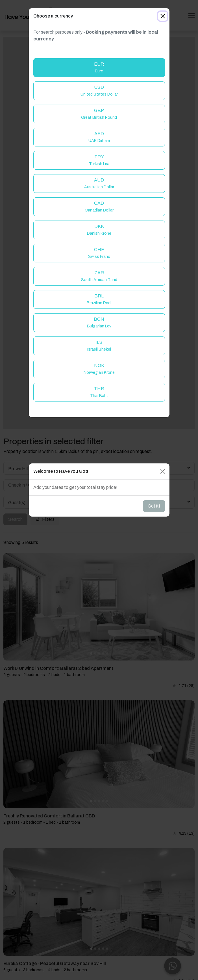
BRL (99, 299)
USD (99, 91)
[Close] (163, 16)
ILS (99, 346)
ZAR (99, 276)
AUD (99, 183)
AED (99, 137)
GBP (99, 114)
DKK (99, 230)
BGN (99, 322)
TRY (99, 160)
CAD (99, 207)
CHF (99, 253)
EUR (99, 67)
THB (99, 392)
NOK (99, 369)
